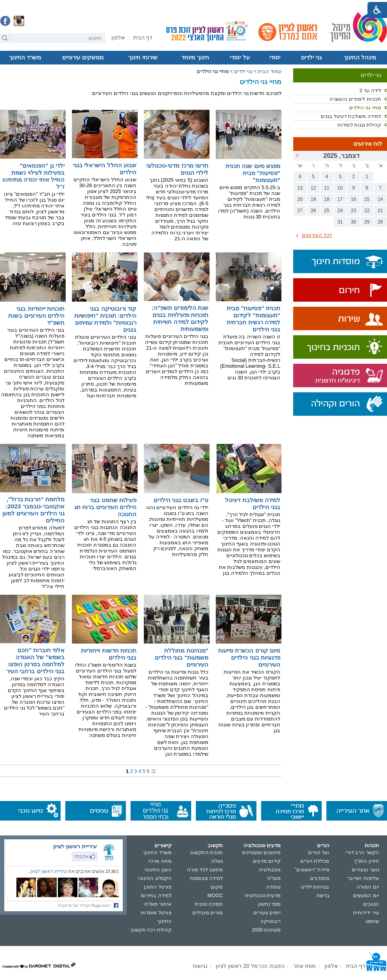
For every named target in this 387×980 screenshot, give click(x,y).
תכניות (372, 845)
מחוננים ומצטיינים (262, 852)
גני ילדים (311, 57)
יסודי (275, 57)
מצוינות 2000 (266, 930)
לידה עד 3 (370, 90)
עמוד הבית (270, 71)
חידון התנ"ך (366, 861)
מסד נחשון (270, 904)
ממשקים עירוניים (83, 57)
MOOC (215, 895)
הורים (323, 845)
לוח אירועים (368, 144)
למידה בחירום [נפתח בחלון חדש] (156, 895)
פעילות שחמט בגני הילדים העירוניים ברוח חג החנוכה (105, 507)
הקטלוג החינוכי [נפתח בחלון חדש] (155, 878)
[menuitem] (118, 38)
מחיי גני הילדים (365, 108)
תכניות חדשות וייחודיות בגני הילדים (109, 654)
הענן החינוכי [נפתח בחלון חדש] (158, 870)
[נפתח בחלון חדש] (118, 38)
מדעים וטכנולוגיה (262, 845)
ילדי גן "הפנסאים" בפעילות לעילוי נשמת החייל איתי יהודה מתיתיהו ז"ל (33, 176)
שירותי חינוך (143, 57)
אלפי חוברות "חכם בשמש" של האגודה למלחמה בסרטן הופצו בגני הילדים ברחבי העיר (35, 661)
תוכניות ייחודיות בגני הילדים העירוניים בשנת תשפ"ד (36, 316)
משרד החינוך (25, 57)
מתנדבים (320, 878)
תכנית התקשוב (207, 852)
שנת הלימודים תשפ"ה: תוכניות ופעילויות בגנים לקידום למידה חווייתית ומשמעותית (180, 318)
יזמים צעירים (267, 913)
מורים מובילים (208, 913)
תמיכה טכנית (209, 904)
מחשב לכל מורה (205, 870)
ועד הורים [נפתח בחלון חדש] (319, 852)
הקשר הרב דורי (362, 852)
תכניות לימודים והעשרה (355, 99)
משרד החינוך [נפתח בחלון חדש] (157, 852)
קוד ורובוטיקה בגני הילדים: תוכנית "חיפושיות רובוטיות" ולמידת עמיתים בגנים (105, 319)
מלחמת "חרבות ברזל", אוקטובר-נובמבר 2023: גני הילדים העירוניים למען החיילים (33, 510)
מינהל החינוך (360, 57)
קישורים (163, 845)
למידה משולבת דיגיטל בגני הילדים (253, 503)
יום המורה (368, 887)
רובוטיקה (271, 921)
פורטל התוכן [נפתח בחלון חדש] (158, 887)
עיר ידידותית (366, 913)
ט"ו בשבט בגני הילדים (181, 500)
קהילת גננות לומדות (359, 125)
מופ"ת (274, 878)
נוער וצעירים (365, 870)
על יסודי (240, 57)
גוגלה (217, 861)
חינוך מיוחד (195, 57)
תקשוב (215, 845)
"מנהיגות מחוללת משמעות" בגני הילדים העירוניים (182, 657)
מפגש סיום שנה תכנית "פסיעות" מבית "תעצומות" (253, 173)
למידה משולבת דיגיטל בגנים (351, 116)
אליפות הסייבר (363, 878)
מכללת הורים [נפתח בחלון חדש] (315, 861)
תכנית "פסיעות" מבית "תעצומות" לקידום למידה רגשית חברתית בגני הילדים (254, 319)
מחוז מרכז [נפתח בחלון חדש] (160, 861)
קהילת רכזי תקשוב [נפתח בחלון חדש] (151, 930)
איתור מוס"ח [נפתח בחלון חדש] (158, 904)
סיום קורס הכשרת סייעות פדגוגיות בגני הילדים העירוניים (249, 657)
